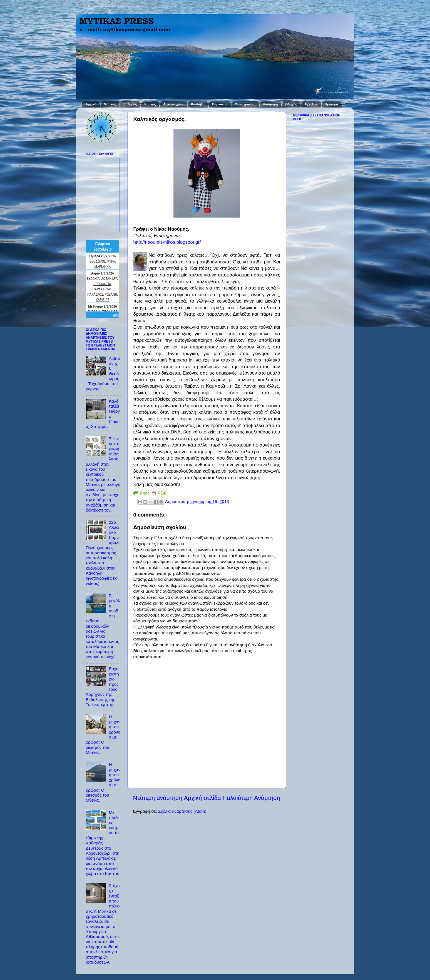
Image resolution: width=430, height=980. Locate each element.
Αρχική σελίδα (202, 798)
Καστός (150, 104)
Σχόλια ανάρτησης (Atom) (182, 811)
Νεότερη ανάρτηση (158, 798)
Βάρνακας (220, 104)
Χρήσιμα (332, 104)
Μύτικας (110, 104)
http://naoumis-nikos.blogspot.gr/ (167, 242)
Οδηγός (291, 104)
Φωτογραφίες (245, 104)
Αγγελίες (311, 104)
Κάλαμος (130, 104)
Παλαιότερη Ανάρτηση (251, 798)
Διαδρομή (270, 104)
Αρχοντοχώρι (173, 104)
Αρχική (91, 104)
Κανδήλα (198, 104)
